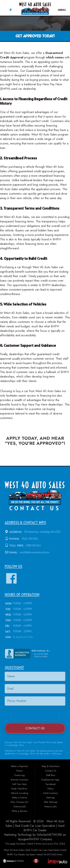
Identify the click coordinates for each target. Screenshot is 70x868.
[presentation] (35, 714)
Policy (51, 789)
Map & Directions (50, 766)
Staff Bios (50, 775)
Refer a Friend (19, 798)
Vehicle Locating (20, 793)
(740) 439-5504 (29, 539)
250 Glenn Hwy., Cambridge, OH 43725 (42, 532)
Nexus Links (50, 807)
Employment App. (51, 780)
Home (19, 771)
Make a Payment (19, 766)
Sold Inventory (50, 793)
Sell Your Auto (20, 784)
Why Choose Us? (19, 802)
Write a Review (20, 811)
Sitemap (50, 798)
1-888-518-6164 (33, 546)
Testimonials (19, 807)
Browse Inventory (20, 780)
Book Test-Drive (19, 789)
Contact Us (35, 728)
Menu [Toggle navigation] (60, 10)
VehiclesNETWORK (49, 835)
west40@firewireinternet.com (34, 552)
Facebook (51, 784)
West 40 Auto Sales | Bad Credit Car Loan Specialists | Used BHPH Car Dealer (35, 826)
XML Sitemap (51, 802)
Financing (20, 775)
